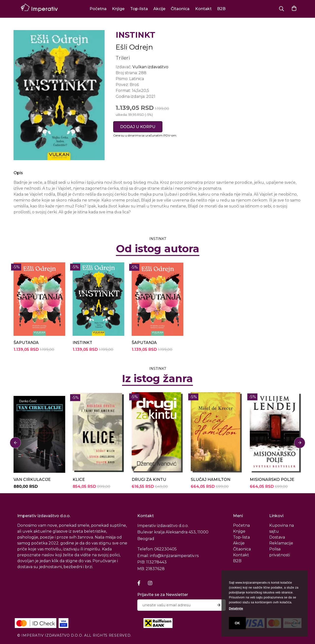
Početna (98, 9)
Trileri (123, 58)
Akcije (159, 9)
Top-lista (139, 9)
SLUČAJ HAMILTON (211, 480)
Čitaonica (180, 9)
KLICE (79, 480)
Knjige (118, 9)
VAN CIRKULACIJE (32, 480)
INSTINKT (82, 343)
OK (237, 623)
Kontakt (203, 9)
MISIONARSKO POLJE (272, 480)
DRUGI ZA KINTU (149, 480)
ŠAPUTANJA (26, 343)
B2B (221, 9)
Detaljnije (236, 608)
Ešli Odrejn (134, 47)
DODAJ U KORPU (138, 127)
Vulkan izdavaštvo (150, 67)
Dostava (277, 537)
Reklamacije (281, 543)
